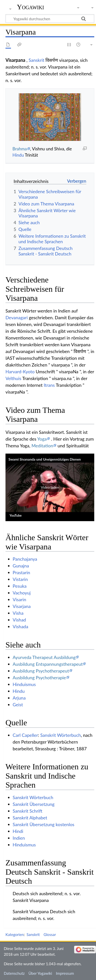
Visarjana (22, 606)
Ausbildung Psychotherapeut (41, 671)
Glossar (50, 934)
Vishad (19, 620)
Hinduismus (24, 684)
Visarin (19, 599)
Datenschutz (14, 973)
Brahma (20, 149)
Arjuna (19, 698)
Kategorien (15, 934)
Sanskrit (37, 60)
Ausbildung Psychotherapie (39, 678)
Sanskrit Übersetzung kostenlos (44, 824)
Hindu (18, 155)
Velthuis (13, 378)
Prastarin (21, 572)
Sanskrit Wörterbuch (60, 735)
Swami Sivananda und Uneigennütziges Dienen (45, 459)
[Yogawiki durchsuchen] (50, 19)
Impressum (65, 973)
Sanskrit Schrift (28, 811)
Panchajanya (25, 559)
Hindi (18, 831)
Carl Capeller (25, 735)
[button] (50, 487)
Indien (19, 838)
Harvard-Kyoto (20, 372)
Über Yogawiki (40, 973)
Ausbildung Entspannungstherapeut (48, 664)
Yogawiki (31, 7)
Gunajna (21, 566)
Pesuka (20, 586)
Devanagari (17, 317)
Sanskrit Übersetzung (34, 804)
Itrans (49, 385)
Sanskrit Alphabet (30, 818)
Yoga (42, 439)
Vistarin (20, 579)
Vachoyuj (22, 593)
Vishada (20, 626)
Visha (18, 613)
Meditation (42, 446)
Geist (18, 705)
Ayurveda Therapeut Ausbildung (44, 657)
